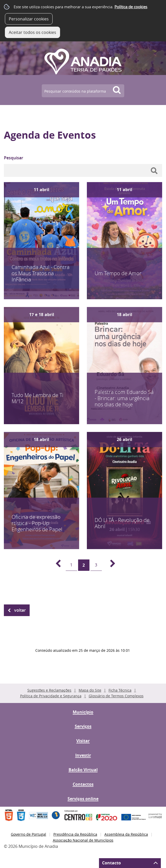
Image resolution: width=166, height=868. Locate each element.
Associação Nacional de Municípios (83, 840)
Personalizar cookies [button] (29, 19)
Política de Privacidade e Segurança (51, 696)
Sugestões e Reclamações (49, 690)
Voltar (20, 610)
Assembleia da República (126, 834)
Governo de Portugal (28, 834)
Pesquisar (14, 158)
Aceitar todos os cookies (32, 32)
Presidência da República (75, 834)
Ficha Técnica (120, 690)
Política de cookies (131, 7)
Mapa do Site (90, 690)
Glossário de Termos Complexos (116, 696)
